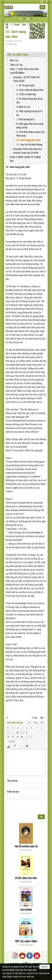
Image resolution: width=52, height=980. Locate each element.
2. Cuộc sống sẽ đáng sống (30, 90)
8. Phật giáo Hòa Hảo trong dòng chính (30, 126)
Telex (36, 723)
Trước (17, 25)
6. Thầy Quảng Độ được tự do (29, 113)
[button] (42, 7)
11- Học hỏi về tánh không (29, 145)
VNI (42, 723)
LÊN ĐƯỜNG (26, 910)
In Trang (7, 718)
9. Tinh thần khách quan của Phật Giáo (30, 134)
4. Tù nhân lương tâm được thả (30, 101)
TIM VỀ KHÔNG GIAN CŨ (26, 847)
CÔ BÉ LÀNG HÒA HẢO (26, 878)
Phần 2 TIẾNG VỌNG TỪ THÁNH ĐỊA (25, 159)
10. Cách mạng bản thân (28, 140)
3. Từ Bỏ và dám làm (26, 94)
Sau (24, 25)
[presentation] (28, 806)
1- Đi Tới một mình (25, 85)
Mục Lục (14, 60)
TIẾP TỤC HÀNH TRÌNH (18, 55)
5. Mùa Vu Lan (23, 107)
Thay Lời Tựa (16, 65)
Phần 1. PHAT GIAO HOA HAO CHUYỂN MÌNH (24, 71)
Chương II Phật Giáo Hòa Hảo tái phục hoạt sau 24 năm (27, 151)
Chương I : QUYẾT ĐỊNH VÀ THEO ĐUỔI (26, 79)
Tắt (29, 723)
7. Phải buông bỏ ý (26, 119)
